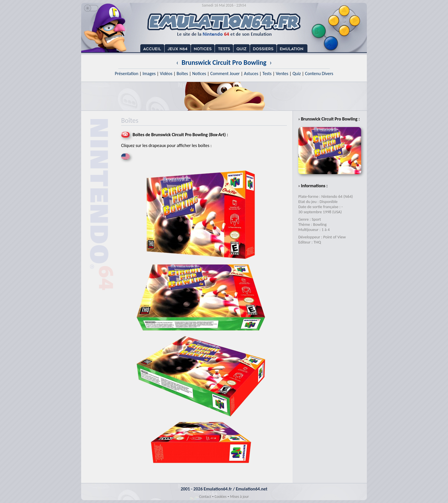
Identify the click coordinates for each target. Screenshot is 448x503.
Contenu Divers (319, 74)
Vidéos (166, 74)
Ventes (282, 74)
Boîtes (182, 74)
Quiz (297, 74)
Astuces (251, 74)
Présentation (127, 74)
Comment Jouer (225, 74)
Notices (199, 74)
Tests (267, 74)
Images (149, 74)
